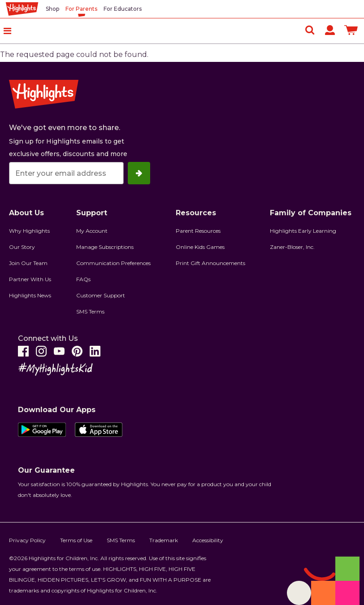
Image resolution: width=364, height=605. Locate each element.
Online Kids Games (200, 247)
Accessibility (208, 540)
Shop (52, 9)
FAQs (83, 279)
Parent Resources (198, 231)
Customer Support (101, 295)
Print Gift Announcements (210, 263)
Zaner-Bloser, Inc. (292, 247)
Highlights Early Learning (303, 231)
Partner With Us (30, 279)
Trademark (164, 540)
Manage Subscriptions (105, 247)
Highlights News (30, 295)
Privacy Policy (27, 540)
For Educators (123, 9)
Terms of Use (76, 540)
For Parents (81, 9)
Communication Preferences (113, 263)
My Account (92, 231)
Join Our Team (28, 263)
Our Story (22, 247)
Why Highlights (29, 231)
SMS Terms (90, 311)
